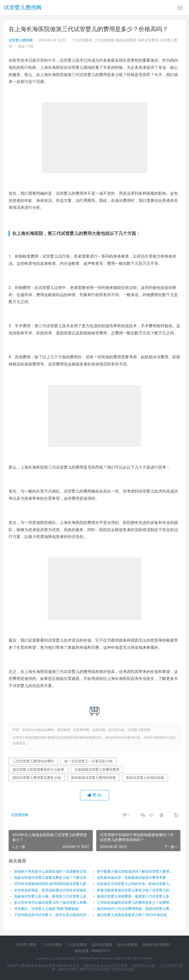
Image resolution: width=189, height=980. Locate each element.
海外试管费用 (148, 40)
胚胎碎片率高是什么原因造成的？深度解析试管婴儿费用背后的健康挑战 (51, 871)
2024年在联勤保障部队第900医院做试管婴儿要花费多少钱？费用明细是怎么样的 (51, 884)
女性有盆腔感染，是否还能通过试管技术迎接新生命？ (51, 890)
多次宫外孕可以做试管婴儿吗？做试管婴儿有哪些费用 (51, 903)
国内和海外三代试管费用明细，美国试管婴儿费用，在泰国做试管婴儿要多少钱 (134, 909)
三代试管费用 (81, 40)
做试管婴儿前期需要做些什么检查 (38, 769)
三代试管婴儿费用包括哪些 (33, 761)
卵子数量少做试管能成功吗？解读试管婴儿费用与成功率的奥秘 (134, 871)
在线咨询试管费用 (156, 945)
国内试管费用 (126, 40)
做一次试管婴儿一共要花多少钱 (88, 761)
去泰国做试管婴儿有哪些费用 (97, 769)
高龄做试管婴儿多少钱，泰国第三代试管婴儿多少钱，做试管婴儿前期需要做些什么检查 (51, 896)
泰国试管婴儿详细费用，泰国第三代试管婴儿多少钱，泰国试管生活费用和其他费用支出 (134, 896)
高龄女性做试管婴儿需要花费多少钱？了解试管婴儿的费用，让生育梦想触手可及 (51, 878)
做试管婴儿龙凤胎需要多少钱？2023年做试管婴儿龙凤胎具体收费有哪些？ (134, 915)
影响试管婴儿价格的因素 (145, 778)
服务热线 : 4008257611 (93, 951)
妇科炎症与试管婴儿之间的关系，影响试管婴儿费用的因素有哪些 (134, 884)
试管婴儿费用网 (23, 8)
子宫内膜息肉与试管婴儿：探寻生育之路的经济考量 (51, 915)
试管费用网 (20, 815)
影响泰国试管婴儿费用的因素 (94, 778)
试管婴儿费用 (26, 945)
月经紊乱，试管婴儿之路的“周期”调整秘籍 (46, 909)
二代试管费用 (104, 40)
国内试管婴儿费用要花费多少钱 (37, 778)
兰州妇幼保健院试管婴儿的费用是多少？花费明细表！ (134, 903)
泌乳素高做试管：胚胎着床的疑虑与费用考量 (131, 878)
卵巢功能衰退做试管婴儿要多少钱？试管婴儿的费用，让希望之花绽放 (134, 890)
